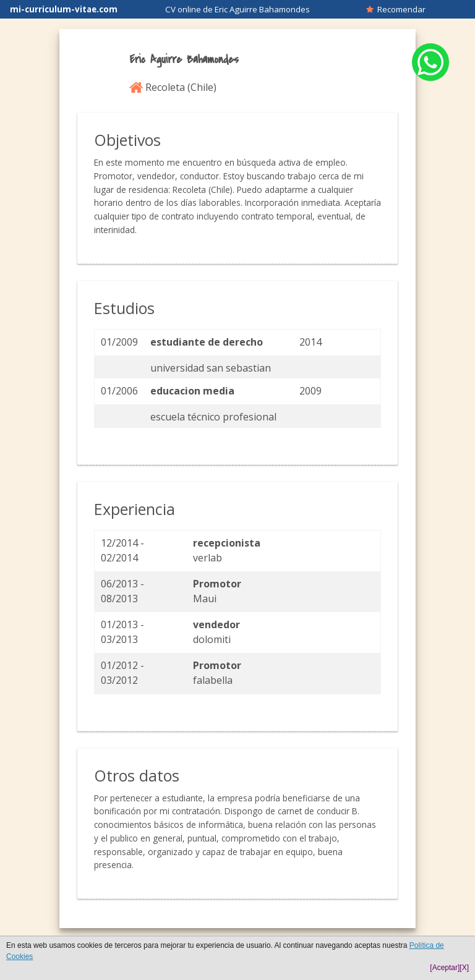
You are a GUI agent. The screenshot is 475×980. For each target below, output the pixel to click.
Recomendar (396, 9)
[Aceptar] (445, 968)
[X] (464, 968)
